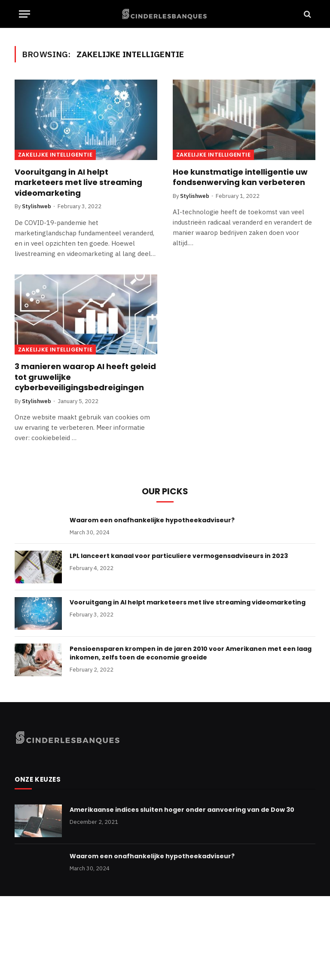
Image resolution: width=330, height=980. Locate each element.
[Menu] (24, 14)
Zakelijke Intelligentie (55, 155)
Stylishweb (37, 206)
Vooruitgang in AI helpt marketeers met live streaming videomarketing (78, 183)
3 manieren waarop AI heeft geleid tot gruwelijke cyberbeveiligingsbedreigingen (85, 377)
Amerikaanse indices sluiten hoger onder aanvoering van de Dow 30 (182, 810)
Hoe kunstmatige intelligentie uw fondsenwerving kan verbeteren (240, 177)
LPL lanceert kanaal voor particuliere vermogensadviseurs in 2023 (179, 556)
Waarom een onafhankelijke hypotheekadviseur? (152, 520)
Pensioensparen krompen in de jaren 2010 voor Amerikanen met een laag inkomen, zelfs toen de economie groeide (191, 653)
